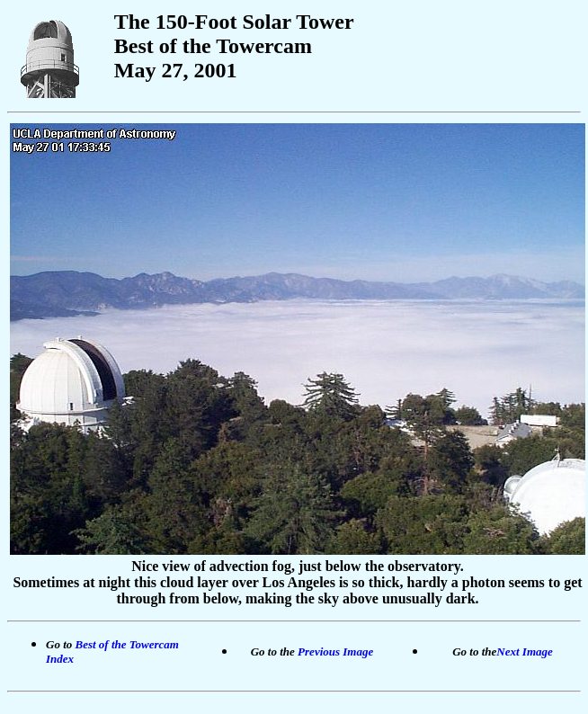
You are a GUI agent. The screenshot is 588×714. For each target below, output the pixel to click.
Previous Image (335, 652)
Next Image (524, 652)
